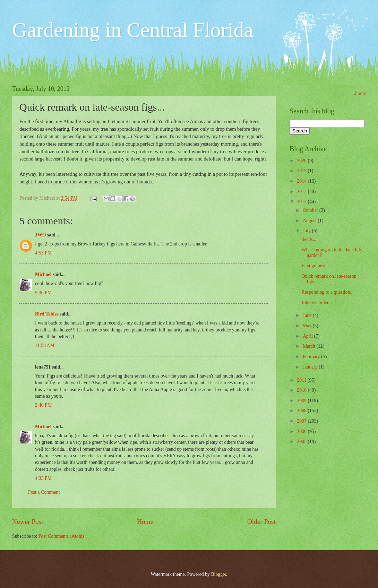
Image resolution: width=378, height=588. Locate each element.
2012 (302, 202)
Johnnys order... (316, 302)
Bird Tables (47, 314)
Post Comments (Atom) (61, 536)
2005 (302, 442)
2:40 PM (43, 405)
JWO (40, 235)
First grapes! (313, 266)
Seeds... (309, 239)
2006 (302, 431)
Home (145, 522)
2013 (302, 192)
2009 (302, 401)
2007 (302, 421)
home (360, 93)
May (308, 326)
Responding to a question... (327, 292)
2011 (302, 380)
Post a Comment (44, 492)
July (307, 231)
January (311, 367)
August (310, 221)
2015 (302, 171)
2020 (302, 161)
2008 (302, 411)
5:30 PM (43, 293)
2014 (302, 181)
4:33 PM (43, 478)
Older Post (261, 522)
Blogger (218, 574)
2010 (302, 390)
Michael (43, 274)
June (308, 315)
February (312, 357)
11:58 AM (45, 345)
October (311, 210)
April (308, 336)
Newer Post (28, 522)
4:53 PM (43, 253)
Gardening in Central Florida (133, 30)
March (310, 346)
